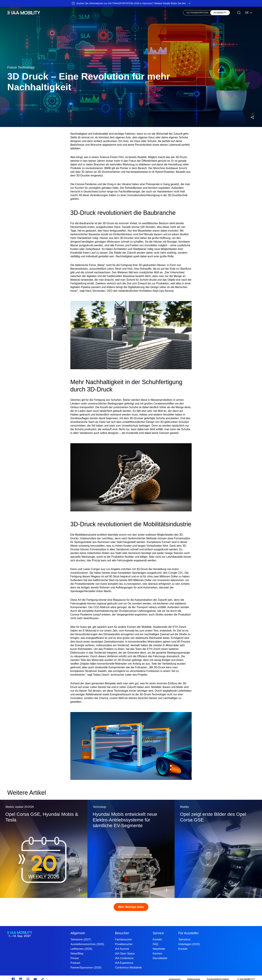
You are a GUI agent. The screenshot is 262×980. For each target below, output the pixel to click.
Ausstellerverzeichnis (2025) (87, 944)
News (87, 13)
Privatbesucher (124, 944)
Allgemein (78, 933)
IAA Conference (124, 958)
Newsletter (159, 949)
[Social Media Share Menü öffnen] (252, 117)
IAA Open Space (125, 954)
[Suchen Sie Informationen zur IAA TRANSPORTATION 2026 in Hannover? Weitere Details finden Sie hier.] (131, 3)
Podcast (75, 963)
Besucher (73, 13)
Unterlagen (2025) (189, 944)
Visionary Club (104, 13)
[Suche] (239, 13)
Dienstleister (160, 958)
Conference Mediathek (128, 968)
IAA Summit (122, 949)
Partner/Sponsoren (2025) (86, 968)
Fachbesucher (123, 939)
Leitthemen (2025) (81, 949)
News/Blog (77, 954)
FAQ (155, 944)
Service (158, 933)
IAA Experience (124, 963)
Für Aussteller (188, 933)
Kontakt (157, 939)
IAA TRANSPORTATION (198, 13)
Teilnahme (184, 939)
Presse (122, 13)
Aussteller (56, 13)
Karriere (157, 954)
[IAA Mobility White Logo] (24, 13)
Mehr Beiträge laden (131, 907)
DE (249, 13)
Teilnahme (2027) (81, 939)
